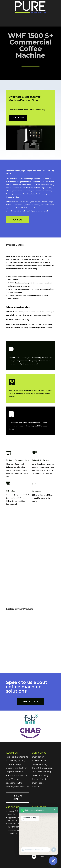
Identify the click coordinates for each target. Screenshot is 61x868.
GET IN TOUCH (31, 701)
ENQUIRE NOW (18, 118)
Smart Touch (38, 757)
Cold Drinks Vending (41, 772)
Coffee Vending (39, 764)
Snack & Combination (42, 768)
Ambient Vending (40, 779)
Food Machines (39, 761)
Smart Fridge (38, 783)
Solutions (36, 787)
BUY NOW (17, 220)
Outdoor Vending (40, 776)
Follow (42, 857)
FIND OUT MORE (17, 797)
